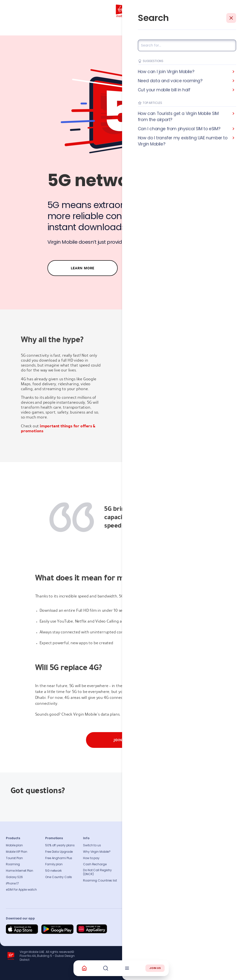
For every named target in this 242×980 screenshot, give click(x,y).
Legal (135, 890)
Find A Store (168, 858)
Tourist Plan (14, 858)
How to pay (91, 858)
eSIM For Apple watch (21, 890)
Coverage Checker (173, 864)
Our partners (140, 877)
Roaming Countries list (100, 881)
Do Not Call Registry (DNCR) (97, 872)
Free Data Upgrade (59, 852)
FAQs (163, 845)
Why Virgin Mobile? (97, 852)
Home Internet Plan (20, 871)
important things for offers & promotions (58, 428)
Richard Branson (226, 973)
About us (137, 845)
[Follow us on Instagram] (196, 929)
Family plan (54, 864)
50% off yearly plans (60, 845)
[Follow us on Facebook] (185, 929)
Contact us (168, 852)
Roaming (13, 864)
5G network (53, 871)
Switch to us (92, 845)
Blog (134, 864)
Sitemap (166, 871)
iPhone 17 (12, 884)
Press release (140, 858)
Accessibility (140, 871)
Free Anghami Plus (59, 858)
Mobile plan (14, 845)
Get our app (139, 884)
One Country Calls (59, 877)
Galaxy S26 (14, 877)
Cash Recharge (95, 864)
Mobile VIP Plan (17, 852)
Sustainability (141, 852)
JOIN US (155, 968)
